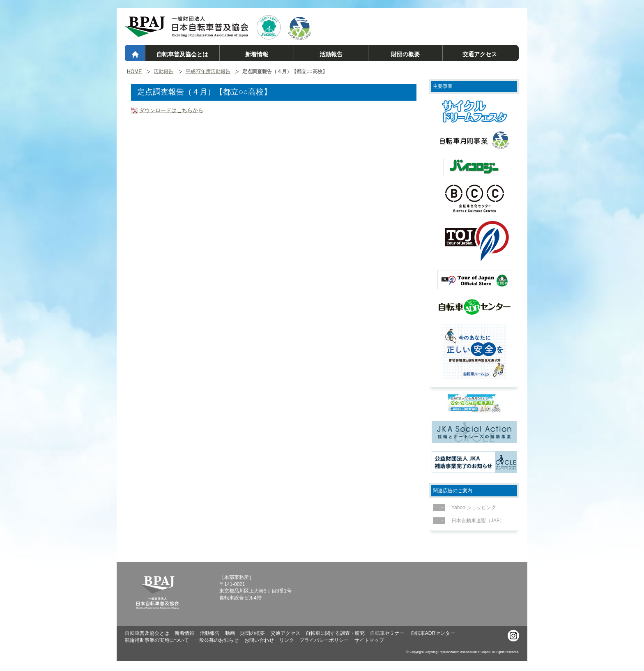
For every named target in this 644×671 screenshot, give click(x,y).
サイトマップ (369, 640)
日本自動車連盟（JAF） (476, 521)
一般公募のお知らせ (216, 640)
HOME (134, 72)
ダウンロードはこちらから (171, 110)
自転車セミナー (387, 633)
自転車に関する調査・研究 (335, 633)
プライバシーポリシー (324, 640)
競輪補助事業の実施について (157, 640)
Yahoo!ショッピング (471, 507)
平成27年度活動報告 (208, 72)
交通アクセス (480, 54)
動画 (230, 633)
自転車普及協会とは (182, 54)
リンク (287, 640)
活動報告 (331, 54)
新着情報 (257, 54)
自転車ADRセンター (433, 633)
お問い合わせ (259, 640)
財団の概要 (405, 54)
